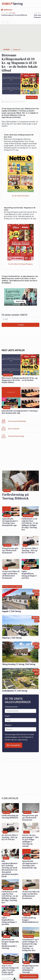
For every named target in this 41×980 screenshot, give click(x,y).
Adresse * (9, 725)
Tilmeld (20, 325)
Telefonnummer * (12, 707)
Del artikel (32, 97)
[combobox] (6, 729)
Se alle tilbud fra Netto (21, 196)
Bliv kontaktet (14, 745)
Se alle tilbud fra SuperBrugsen (21, 264)
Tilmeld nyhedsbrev (29, 976)
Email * (8, 716)
